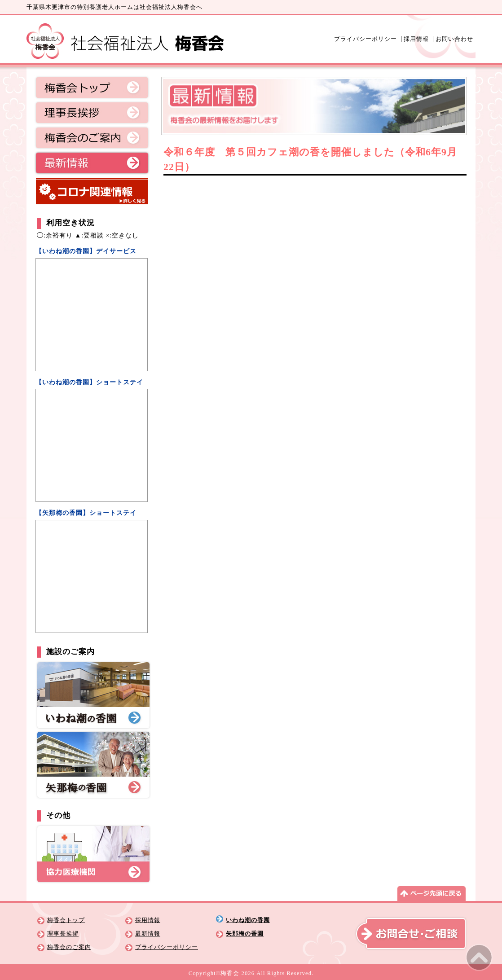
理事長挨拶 (92, 113)
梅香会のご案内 (92, 138)
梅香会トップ (92, 88)
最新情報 (92, 163)
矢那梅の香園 (245, 934)
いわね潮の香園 (248, 920)
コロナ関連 (92, 192)
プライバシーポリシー (365, 39)
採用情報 (416, 39)
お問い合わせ (454, 39)
